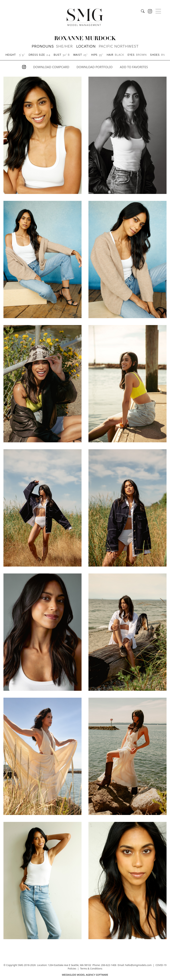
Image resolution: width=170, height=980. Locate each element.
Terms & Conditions (91, 968)
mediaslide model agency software (85, 975)
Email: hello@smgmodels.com (135, 965)
